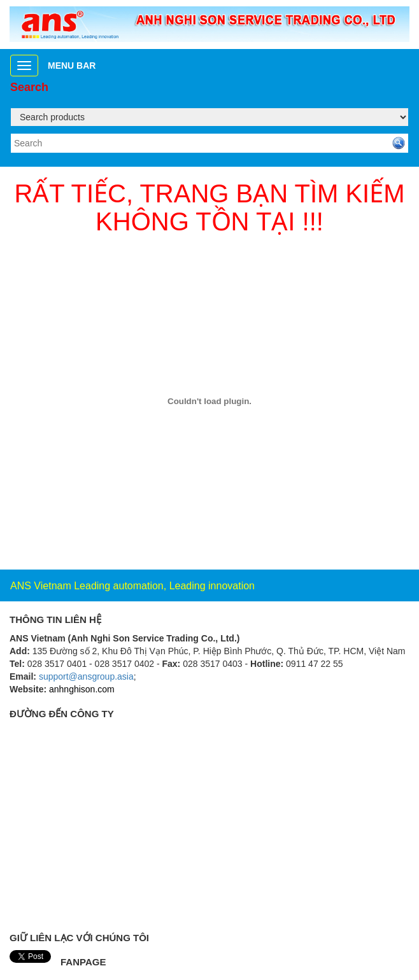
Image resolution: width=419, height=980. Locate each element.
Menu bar (72, 66)
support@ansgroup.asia (86, 676)
